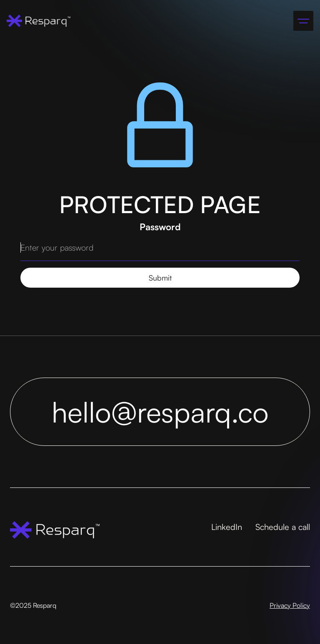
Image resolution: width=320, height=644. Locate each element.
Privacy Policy (290, 605)
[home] (39, 21)
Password (160, 227)
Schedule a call (283, 527)
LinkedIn (227, 527)
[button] (303, 21)
